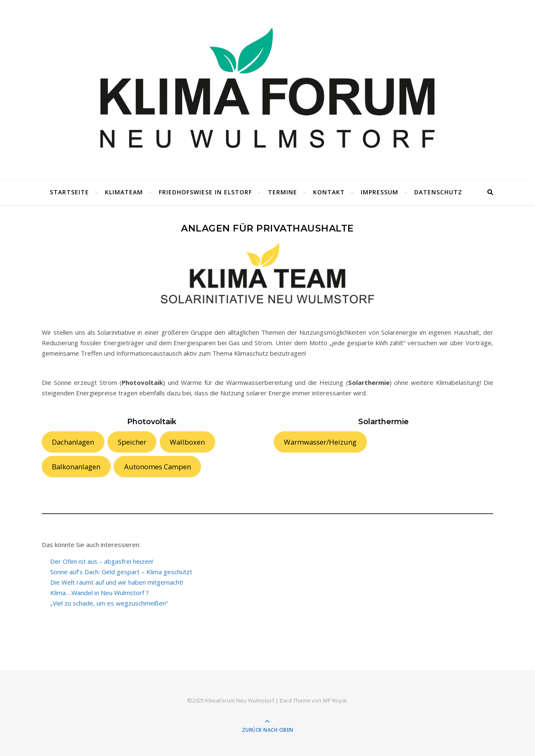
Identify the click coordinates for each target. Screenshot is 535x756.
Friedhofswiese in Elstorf (205, 192)
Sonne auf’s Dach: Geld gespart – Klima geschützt (121, 572)
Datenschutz (438, 192)
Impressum (380, 192)
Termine (283, 192)
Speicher (132, 442)
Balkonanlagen (76, 467)
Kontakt (329, 192)
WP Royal (335, 700)
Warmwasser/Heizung (320, 442)
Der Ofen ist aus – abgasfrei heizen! (102, 561)
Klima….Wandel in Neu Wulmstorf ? (99, 593)
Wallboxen (187, 442)
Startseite (69, 192)
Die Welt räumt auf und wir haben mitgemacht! (117, 582)
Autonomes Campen (158, 467)
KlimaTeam (124, 192)
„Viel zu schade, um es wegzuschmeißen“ (109, 603)
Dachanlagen (73, 442)
